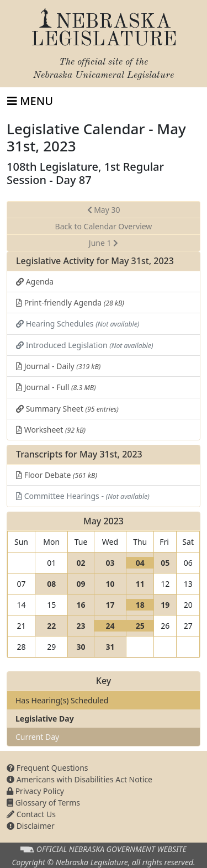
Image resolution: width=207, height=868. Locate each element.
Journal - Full (56, 387)
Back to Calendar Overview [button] (104, 226)
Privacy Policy (35, 791)
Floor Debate (57, 475)
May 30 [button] (104, 210)
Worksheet (51, 430)
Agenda (35, 282)
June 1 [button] (104, 243)
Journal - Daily (58, 366)
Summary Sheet (67, 409)
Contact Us (31, 814)
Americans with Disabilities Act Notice (79, 779)
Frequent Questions (47, 768)
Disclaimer (31, 826)
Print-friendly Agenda (70, 303)
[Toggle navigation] (30, 101)
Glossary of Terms (43, 803)
